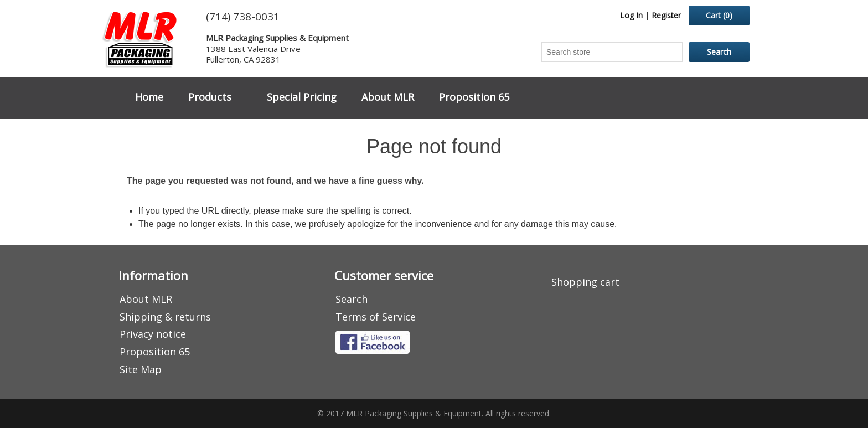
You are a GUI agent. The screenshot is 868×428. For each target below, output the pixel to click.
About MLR (388, 97)
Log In (631, 15)
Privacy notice (153, 334)
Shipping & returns (165, 317)
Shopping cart (585, 282)
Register (666, 15)
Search (352, 299)
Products (210, 97)
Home (149, 97)
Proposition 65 (474, 97)
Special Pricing (302, 97)
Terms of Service (376, 317)
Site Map (141, 369)
